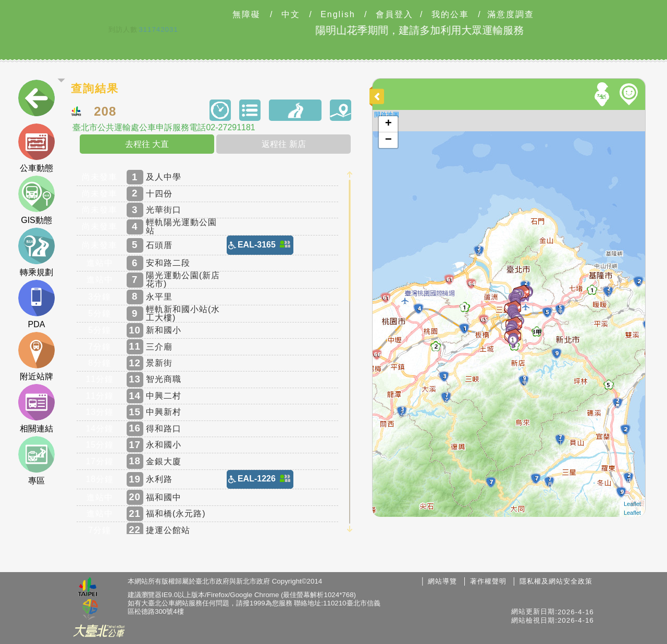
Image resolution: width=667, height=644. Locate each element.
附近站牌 (36, 356)
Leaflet (632, 504)
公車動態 (36, 148)
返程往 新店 (283, 144)
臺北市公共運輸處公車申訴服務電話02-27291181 (164, 128)
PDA (36, 304)
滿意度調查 (511, 15)
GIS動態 (36, 200)
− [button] (388, 140)
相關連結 (36, 408)
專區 (36, 461)
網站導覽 (442, 581)
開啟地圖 (387, 115)
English (338, 15)
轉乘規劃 (36, 252)
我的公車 (450, 15)
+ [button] (388, 124)
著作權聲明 (488, 581)
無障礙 (246, 15)
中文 (291, 15)
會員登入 (394, 15)
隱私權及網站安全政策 (556, 581)
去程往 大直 (147, 144)
